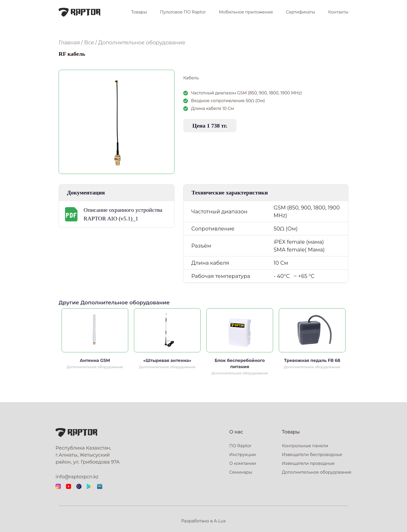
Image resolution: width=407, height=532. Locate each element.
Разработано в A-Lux (203, 521)
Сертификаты (301, 12)
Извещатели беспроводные (312, 455)
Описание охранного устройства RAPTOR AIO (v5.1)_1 (123, 214)
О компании (243, 463)
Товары (139, 12)
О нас (236, 432)
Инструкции (242, 455)
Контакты (338, 12)
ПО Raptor (240, 446)
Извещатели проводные (308, 463)
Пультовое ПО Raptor (183, 12)
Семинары (241, 472)
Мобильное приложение (246, 12)
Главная (69, 43)
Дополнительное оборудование (142, 43)
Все (89, 43)
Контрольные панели (305, 446)
